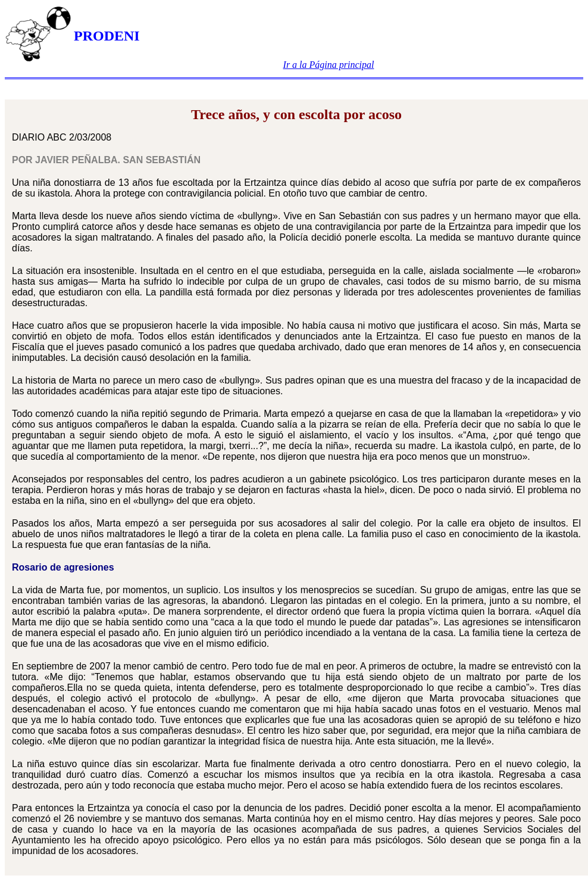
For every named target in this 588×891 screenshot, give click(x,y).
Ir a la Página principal (329, 65)
